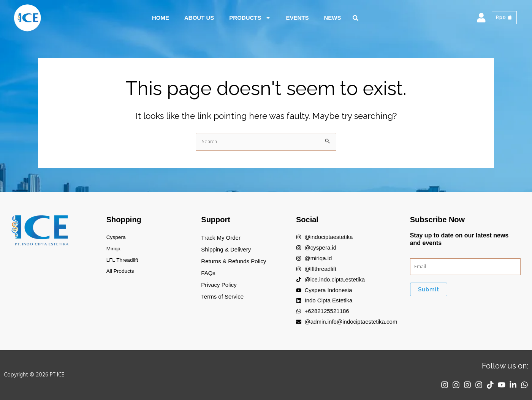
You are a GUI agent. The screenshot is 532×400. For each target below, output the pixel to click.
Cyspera (117, 238)
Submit (429, 291)
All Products (122, 273)
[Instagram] (431, 385)
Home (161, 18)
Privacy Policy (219, 285)
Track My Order (221, 238)
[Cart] (503, 18)
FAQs (208, 273)
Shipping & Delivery (226, 249)
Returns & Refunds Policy (234, 261)
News (333, 18)
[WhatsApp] (524, 385)
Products (250, 18)
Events (298, 18)
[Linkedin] (511, 385)
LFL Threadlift (124, 261)
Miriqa (114, 249)
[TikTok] (484, 385)
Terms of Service (222, 296)
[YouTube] (498, 385)
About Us (199, 18)
